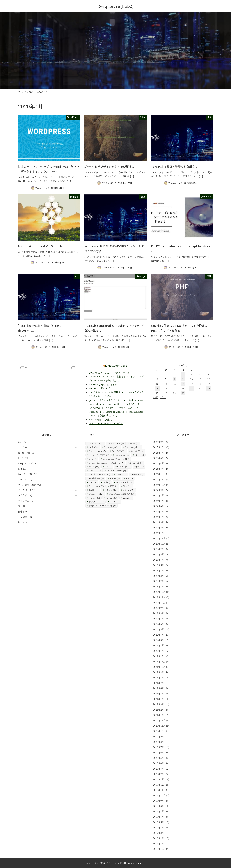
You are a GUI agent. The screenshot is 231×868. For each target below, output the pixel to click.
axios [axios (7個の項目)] (134, 443)
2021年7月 (158, 683)
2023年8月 (158, 554)
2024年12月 (159, 474)
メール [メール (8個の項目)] (115, 502)
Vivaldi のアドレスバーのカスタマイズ (109, 373)
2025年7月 (158, 453)
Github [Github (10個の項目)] (95, 471)
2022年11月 (159, 597)
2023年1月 (158, 586)
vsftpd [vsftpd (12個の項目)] (129, 490)
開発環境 (22, 517)
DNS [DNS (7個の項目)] (93, 459)
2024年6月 (158, 506)
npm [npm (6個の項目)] (130, 478)
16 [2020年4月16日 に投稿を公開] (183, 384)
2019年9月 (158, 801)
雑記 (20, 522)
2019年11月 (159, 790)
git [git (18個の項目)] (140, 467)
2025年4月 (158, 463)
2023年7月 (158, 560)
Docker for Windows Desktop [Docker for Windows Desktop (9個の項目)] (106, 463)
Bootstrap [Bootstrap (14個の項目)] (112, 447)
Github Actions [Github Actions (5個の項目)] (116, 471)
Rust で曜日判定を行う (101, 419)
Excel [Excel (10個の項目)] (94, 467)
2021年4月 (158, 699)
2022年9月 (158, 608)
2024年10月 (159, 485)
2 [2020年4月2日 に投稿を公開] (183, 375)
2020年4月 (158, 763)
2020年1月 (158, 779)
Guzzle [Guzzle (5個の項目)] (121, 474)
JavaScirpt (24, 453)
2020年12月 (159, 720)
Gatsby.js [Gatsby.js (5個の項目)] (124, 467)
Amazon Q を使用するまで (103, 384)
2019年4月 (158, 828)
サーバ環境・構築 (27, 485)
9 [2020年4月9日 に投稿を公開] (183, 379)
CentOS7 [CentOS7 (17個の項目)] (119, 451)
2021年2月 (158, 710)
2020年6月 (158, 752)
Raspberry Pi (25, 463)
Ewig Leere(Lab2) (116, 6)
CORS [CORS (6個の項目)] (139, 455)
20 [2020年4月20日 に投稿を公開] (157, 388)
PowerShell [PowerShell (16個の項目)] (124, 482)
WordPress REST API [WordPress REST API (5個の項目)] (122, 494)
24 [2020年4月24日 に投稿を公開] (192, 388)
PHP (20, 458)
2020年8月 (158, 742)
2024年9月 (158, 490)
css (20, 447)
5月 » (163, 397)
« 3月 (156, 397)
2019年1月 (158, 843)
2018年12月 (159, 849)
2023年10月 (159, 544)
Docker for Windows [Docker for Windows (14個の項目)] (116, 459)
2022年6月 (158, 624)
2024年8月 (158, 495)
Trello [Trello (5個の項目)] (94, 490)
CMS (21, 442)
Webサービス (25, 474)
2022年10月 (159, 603)
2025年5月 (158, 458)
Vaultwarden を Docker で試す (106, 423)
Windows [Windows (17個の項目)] (96, 494)
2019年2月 (158, 838)
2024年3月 (158, 522)
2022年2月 (158, 645)
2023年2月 (158, 581)
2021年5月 (158, 694)
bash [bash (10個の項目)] (94, 447)
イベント (22, 479)
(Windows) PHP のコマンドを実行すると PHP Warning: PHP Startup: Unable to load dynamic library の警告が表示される (116, 412)
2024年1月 (158, 533)
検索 (73, 367)
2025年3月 (158, 469)
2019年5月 (158, 822)
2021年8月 (158, 677)
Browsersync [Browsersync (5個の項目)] (97, 451)
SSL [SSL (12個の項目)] (127, 486)
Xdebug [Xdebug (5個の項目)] (111, 498)
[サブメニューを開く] (76, 442)
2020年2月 (158, 774)
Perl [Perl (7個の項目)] (106, 482)
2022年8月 (158, 613)
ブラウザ (22, 495)
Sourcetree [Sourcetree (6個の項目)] (96, 486)
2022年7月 (158, 619)
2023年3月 (158, 576)
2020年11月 (159, 726)
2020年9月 (158, 736)
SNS (20, 469)
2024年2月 (158, 528)
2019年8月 (158, 806)
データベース (25, 490)
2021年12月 (159, 656)
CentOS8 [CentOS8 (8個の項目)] (137, 451)
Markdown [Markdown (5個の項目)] (96, 478)
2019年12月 (159, 785)
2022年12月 (159, 592)
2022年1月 (158, 651)
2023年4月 (158, 570)
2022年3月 (158, 640)
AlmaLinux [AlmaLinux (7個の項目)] (117, 443)
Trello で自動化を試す (100, 388)
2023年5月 (158, 565)
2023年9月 (158, 549)
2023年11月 (159, 538)
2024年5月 (158, 512)
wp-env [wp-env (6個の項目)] (94, 498)
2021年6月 (158, 688)
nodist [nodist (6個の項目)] (115, 478)
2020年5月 (158, 758)
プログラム (24, 501)
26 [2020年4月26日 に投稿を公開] (209, 388)
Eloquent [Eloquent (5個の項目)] (136, 463)
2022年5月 (158, 629)
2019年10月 (159, 795)
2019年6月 (158, 817)
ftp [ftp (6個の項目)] (108, 467)
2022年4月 (158, 635)
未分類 (21, 506)
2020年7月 (158, 747)
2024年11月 (159, 479)
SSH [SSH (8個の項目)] (114, 486)
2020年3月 (158, 769)
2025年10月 (159, 447)
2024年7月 (158, 501)
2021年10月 (159, 667)
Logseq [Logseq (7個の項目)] (138, 474)
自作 (20, 512)
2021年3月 (158, 704)
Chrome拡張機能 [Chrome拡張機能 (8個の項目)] (99, 455)
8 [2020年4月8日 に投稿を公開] (174, 379)
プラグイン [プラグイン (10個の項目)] (96, 502)
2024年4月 (158, 517)
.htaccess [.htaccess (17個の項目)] (96, 443)
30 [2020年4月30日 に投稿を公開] (183, 393)
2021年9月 (158, 672)
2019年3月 (158, 833)
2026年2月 (158, 442)
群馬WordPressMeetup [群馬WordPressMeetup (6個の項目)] (102, 506)
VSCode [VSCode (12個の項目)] (111, 490)
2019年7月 (158, 811)
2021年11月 (159, 661)
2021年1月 (158, 715)
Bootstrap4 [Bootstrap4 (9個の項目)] (133, 447)
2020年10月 (159, 731)
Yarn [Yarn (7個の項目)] (127, 498)
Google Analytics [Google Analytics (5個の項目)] (100, 474)
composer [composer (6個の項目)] (122, 455)
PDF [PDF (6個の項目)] (93, 482)
